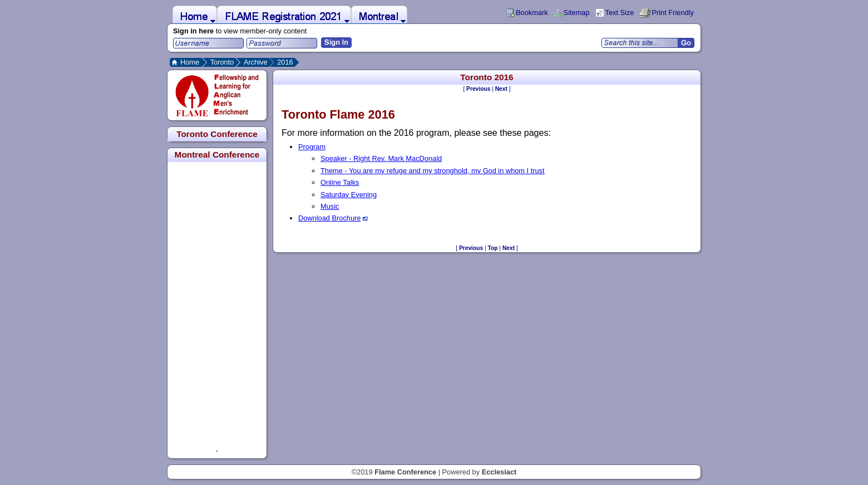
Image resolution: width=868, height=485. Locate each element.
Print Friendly (672, 13)
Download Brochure (333, 218)
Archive (256, 62)
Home (190, 62)
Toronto (222, 62)
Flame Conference (405, 472)
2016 (285, 62)
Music (330, 206)
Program (312, 147)
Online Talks (340, 182)
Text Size (620, 13)
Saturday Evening (349, 195)
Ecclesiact (499, 472)
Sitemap (577, 13)
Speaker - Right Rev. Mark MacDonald (381, 158)
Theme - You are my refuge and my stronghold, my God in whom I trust (433, 171)
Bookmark (532, 13)
